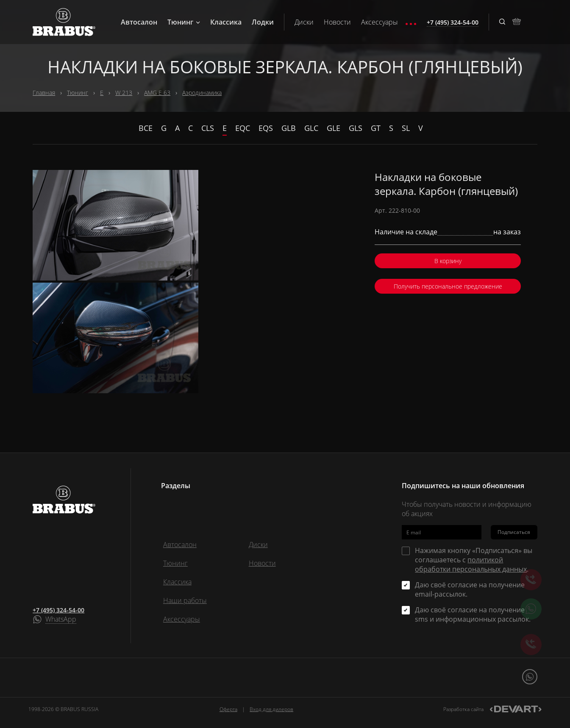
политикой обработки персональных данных (471, 564)
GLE (334, 128)
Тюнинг (184, 22)
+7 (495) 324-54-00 (58, 610)
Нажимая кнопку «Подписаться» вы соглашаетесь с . (474, 560)
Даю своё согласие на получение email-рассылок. (470, 589)
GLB (289, 128)
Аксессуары (380, 22)
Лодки (263, 22)
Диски (304, 22)
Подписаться (514, 532)
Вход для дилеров (271, 709)
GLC (311, 128)
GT (376, 128)
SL (406, 128)
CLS (208, 128)
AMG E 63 (157, 93)
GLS (356, 128)
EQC (243, 128)
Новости (337, 22)
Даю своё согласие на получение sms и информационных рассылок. (473, 614)
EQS (266, 128)
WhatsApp (61, 620)
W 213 (124, 93)
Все (146, 128)
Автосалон (139, 22)
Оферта (228, 709)
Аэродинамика (202, 93)
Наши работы (185, 600)
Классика (226, 22)
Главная (44, 93)
